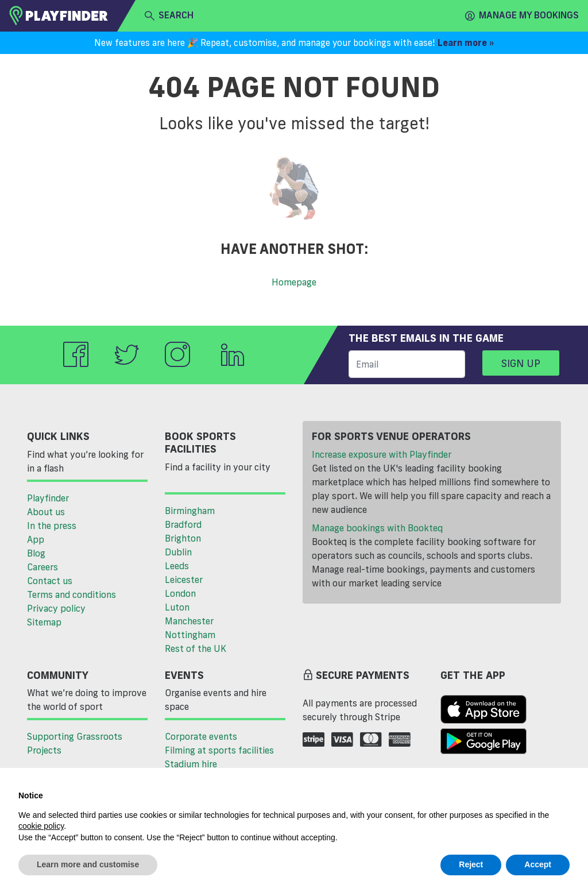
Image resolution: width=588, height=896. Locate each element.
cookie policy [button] (41, 826)
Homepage (294, 282)
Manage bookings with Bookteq (377, 528)
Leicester (184, 580)
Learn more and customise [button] (88, 864)
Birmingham (190, 511)
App (36, 539)
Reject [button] (471, 864)
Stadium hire (191, 764)
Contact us (50, 581)
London (180, 593)
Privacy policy (56, 608)
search (169, 16)
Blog (36, 553)
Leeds (177, 566)
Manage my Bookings (522, 16)
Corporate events (201, 736)
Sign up (521, 363)
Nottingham (190, 635)
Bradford (183, 524)
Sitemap (44, 622)
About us (46, 512)
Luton (177, 607)
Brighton (183, 538)
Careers (42, 567)
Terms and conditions (71, 594)
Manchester (189, 621)
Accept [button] (538, 864)
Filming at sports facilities (219, 750)
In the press (52, 526)
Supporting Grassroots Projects (75, 743)
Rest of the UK (196, 648)
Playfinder (48, 498)
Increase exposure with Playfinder (382, 454)
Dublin (178, 552)
